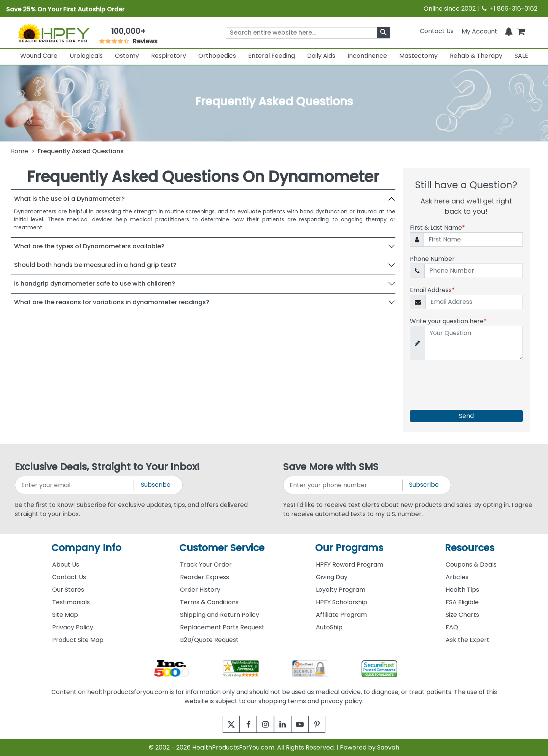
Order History (200, 590)
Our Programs (349, 548)
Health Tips (462, 590)
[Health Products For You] (54, 33)
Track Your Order (206, 565)
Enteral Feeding (272, 56)
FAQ (452, 627)
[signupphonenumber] (343, 485)
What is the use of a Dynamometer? (69, 199)
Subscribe (156, 485)
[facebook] (243, 724)
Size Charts (462, 615)
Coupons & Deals (471, 565)
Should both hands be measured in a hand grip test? (95, 265)
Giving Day (332, 577)
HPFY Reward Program (350, 565)
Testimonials (71, 602)
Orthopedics (217, 56)
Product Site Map (78, 640)
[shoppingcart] (521, 31)
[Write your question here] (474, 343)
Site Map (65, 615)
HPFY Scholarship (342, 602)
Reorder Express (205, 577)
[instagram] (264, 724)
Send (466, 416)
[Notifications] (509, 31)
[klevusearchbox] (383, 33)
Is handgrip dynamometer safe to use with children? (95, 283)
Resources (470, 548)
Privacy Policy (73, 627)
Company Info (86, 548)
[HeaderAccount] (479, 31)
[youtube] (305, 724)
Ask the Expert (468, 640)
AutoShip (329, 627)
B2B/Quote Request (209, 640)
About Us (66, 565)
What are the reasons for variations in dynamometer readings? (112, 302)
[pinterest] (326, 724)
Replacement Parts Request (222, 627)
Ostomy (127, 56)
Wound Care (39, 56)
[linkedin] (284, 724)
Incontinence (367, 56)
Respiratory (169, 56)
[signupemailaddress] (75, 485)
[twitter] (222, 724)
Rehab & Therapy (476, 56)
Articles (457, 577)
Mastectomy (418, 56)
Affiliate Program (341, 615)
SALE (521, 56)
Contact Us (437, 31)
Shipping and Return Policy (220, 615)
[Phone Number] (474, 271)
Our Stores (68, 590)
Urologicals (86, 56)
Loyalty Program (341, 590)
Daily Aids (321, 56)
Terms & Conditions (209, 602)
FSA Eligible (462, 602)
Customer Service (222, 548)
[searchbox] (308, 33)
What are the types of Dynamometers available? (89, 246)
